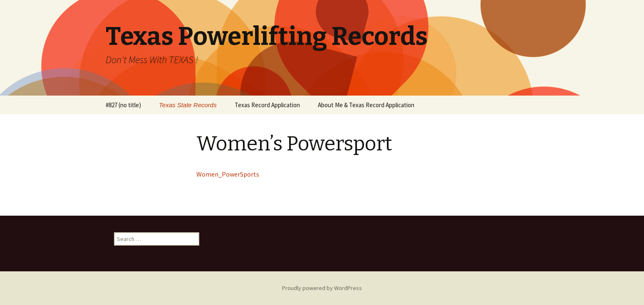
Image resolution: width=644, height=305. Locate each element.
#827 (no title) (123, 105)
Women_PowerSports (228, 174)
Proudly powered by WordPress (322, 288)
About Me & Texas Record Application (366, 105)
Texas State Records (188, 105)
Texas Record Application (267, 105)
